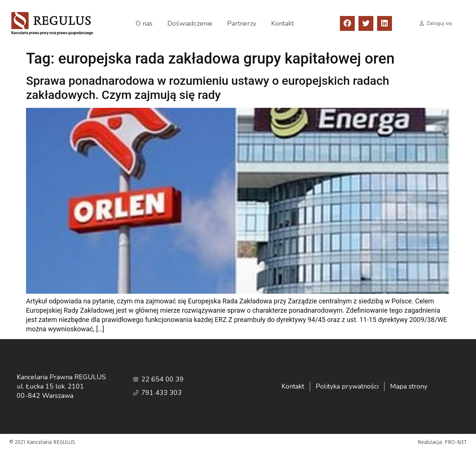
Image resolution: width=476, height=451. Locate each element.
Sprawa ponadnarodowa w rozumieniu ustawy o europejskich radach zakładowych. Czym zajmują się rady (208, 88)
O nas (144, 23)
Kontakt (282, 23)
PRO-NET (456, 442)
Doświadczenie (190, 23)
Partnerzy (242, 23)
